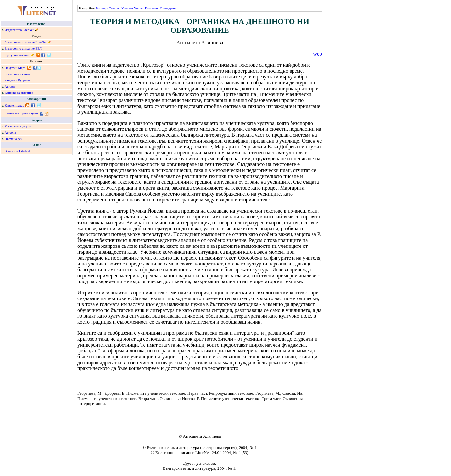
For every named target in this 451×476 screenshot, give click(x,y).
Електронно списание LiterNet (26, 42)
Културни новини (17, 55)
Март (22, 68)
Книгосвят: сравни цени (21, 113)
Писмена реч (13, 139)
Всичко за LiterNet (17, 151)
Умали (138, 8)
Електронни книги (17, 74)
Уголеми (127, 8)
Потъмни (151, 8)
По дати (10, 68)
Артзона (10, 133)
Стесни (114, 8)
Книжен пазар (14, 105)
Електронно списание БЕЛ (23, 49)
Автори (10, 86)
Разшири (102, 8)
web (317, 54)
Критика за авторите (19, 93)
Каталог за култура (18, 126)
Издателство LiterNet (19, 30)
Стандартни (168, 8)
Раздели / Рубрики (17, 80)
